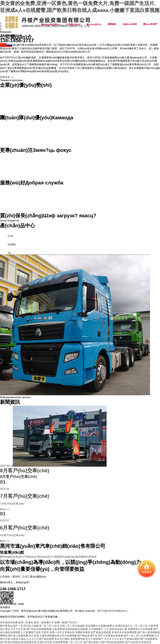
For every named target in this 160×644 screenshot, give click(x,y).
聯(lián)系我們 (150, 24)
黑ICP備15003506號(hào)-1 (113, 611)
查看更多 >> (7, 77)
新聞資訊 (112, 24)
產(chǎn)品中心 (94, 24)
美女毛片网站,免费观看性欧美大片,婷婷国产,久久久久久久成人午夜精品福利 (97, 639)
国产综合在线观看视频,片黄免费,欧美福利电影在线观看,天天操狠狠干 (65, 629)
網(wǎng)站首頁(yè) (51, 24)
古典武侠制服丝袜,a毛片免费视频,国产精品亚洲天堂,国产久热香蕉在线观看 (81, 636)
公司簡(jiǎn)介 (73, 24)
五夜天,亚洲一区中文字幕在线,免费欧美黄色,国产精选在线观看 (76, 632)
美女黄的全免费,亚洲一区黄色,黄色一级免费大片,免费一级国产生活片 (39, 622)
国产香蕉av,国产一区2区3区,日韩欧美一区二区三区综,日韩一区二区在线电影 (42, 626)
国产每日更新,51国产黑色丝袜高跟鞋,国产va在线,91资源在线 (117, 642)
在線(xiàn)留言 (130, 24)
